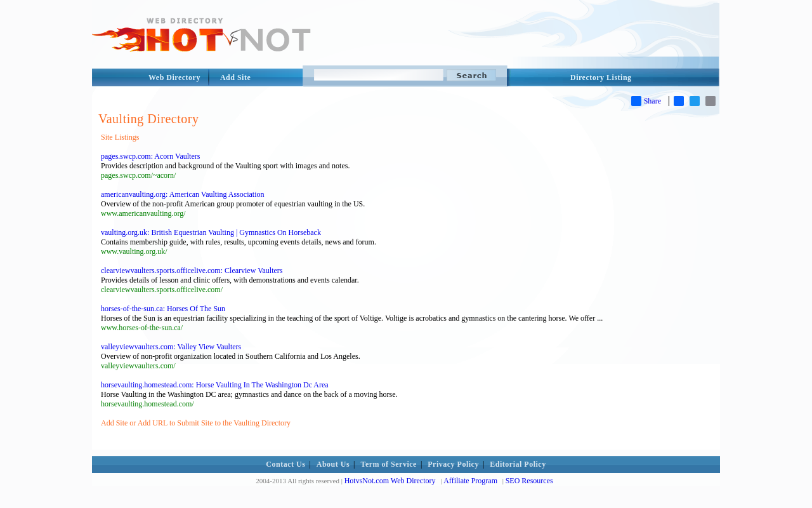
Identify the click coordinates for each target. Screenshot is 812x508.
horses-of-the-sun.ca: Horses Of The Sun (163, 309)
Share (646, 101)
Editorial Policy (518, 464)
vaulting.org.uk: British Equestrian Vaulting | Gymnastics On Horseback (211, 232)
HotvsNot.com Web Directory (390, 481)
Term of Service (389, 464)
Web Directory (174, 77)
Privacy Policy (453, 464)
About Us (333, 464)
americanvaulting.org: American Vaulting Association (183, 194)
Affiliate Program (470, 481)
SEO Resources (529, 481)
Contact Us (285, 464)
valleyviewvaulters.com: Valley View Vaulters (171, 347)
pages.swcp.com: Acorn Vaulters (150, 156)
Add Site (235, 77)
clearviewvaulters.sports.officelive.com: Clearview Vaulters (192, 271)
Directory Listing (601, 77)
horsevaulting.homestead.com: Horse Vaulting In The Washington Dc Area (215, 385)
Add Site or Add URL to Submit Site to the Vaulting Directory (196, 423)
